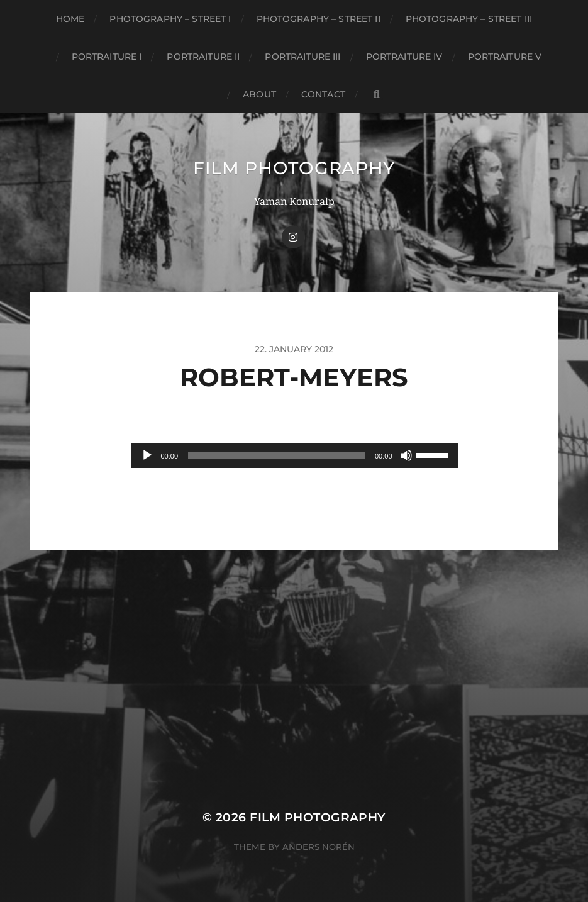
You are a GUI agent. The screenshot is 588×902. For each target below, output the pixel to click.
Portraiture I (107, 57)
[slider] (276, 455)
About (259, 94)
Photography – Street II (319, 19)
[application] (294, 455)
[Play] (147, 455)
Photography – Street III (469, 19)
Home (70, 19)
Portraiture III (302, 57)
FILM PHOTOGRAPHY (294, 168)
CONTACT (323, 94)
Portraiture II (203, 57)
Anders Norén (319, 847)
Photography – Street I (170, 19)
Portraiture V (505, 57)
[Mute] (406, 455)
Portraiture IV (404, 57)
